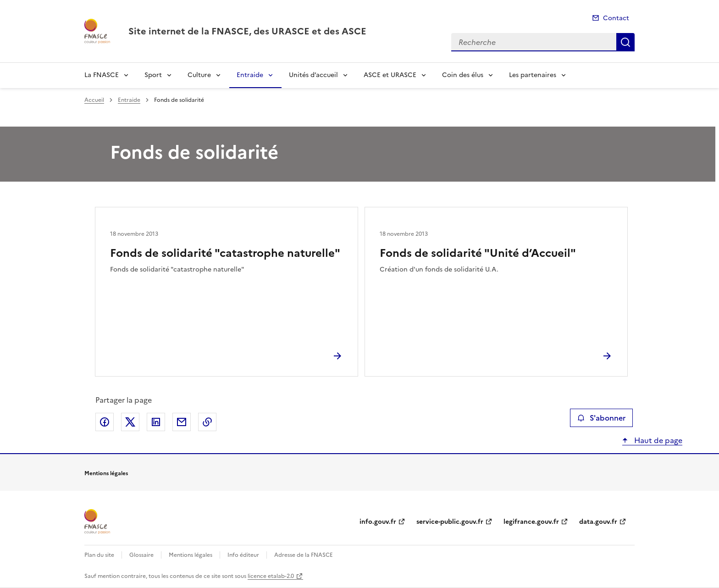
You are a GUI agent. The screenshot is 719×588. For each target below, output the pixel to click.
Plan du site (99, 555)
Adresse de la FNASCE (304, 555)
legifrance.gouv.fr (531, 522)
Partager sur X (130, 422)
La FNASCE (102, 75)
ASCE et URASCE (390, 75)
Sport (153, 75)
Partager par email (182, 422)
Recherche (625, 42)
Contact (616, 18)
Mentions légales (191, 555)
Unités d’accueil (313, 75)
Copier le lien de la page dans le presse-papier (207, 422)
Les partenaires (533, 75)
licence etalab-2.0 (271, 576)
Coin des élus (463, 75)
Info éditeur (243, 555)
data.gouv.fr (598, 522)
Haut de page (657, 440)
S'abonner (601, 418)
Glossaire (141, 555)
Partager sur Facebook (105, 422)
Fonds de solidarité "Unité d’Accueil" (478, 253)
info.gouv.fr (378, 522)
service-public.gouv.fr (450, 522)
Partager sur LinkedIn (156, 422)
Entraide (250, 75)
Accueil (94, 100)
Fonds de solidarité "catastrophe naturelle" (225, 253)
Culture (199, 75)
